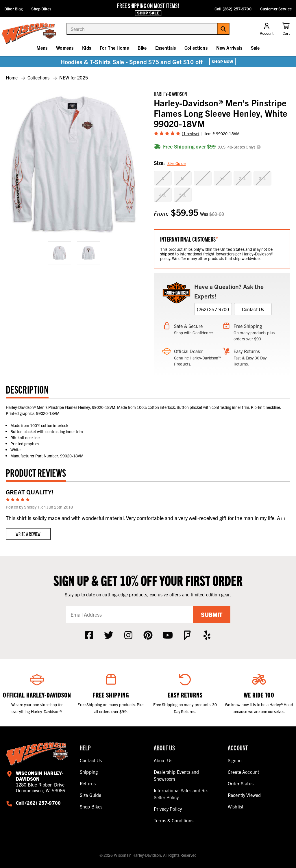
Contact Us (253, 309)
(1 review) (190, 133)
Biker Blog (13, 9)
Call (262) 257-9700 (233, 9)
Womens (65, 48)
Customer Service (276, 9)
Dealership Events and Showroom (176, 775)
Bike (142, 48)
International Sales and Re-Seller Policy (181, 794)
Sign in (235, 760)
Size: (170, 163)
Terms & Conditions (174, 820)
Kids (87, 48)
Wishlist (236, 806)
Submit (212, 614)
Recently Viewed (244, 795)
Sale (255, 48)
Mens (42, 48)
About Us (163, 760)
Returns (88, 783)
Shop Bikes (41, 9)
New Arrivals (229, 48)
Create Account (243, 772)
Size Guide (176, 163)
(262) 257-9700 (213, 309)
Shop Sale (148, 13)
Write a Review (28, 534)
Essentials (165, 48)
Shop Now (222, 62)
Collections (196, 48)
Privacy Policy (168, 809)
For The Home (114, 48)
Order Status (241, 783)
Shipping (89, 772)
